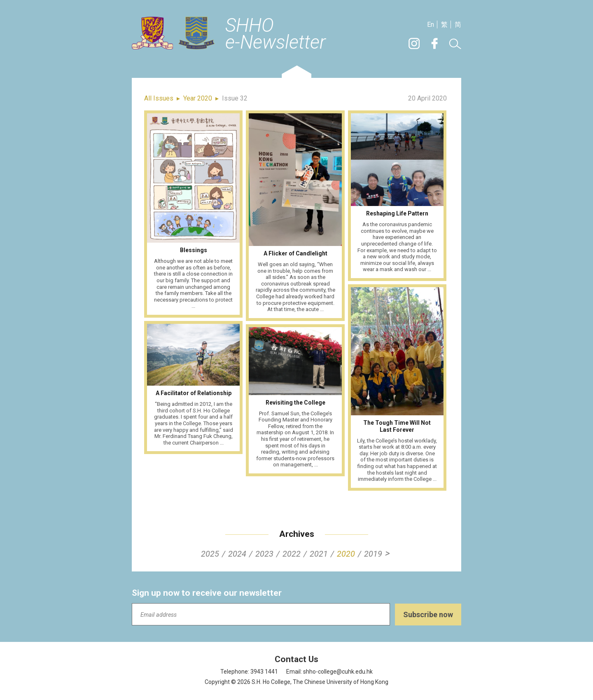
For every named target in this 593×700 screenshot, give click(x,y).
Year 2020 (198, 98)
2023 (264, 554)
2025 (210, 554)
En (431, 25)
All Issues (159, 98)
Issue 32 (235, 98)
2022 (292, 554)
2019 (373, 554)
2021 (319, 554)
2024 (237, 554)
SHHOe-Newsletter (275, 34)
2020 (346, 554)
